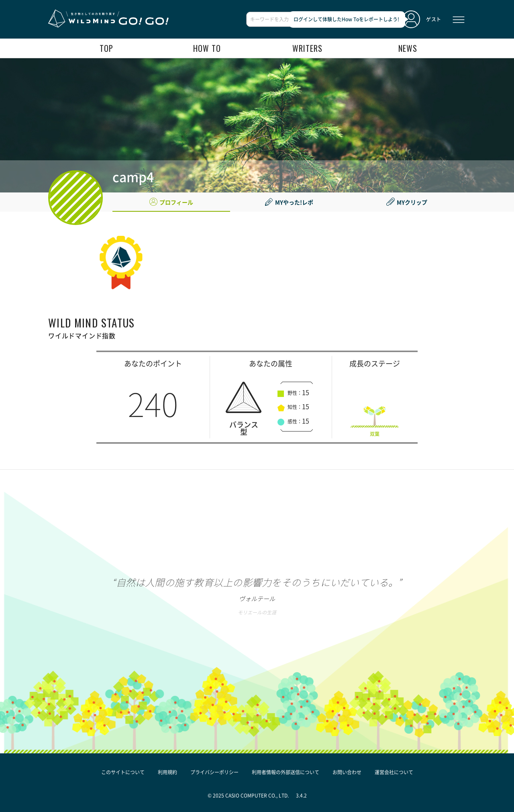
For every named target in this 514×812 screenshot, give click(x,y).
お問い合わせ (347, 772)
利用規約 (167, 772)
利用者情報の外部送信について (286, 772)
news (408, 48)
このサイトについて (123, 772)
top (106, 48)
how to (207, 48)
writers (307, 48)
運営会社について (394, 772)
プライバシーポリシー (214, 772)
